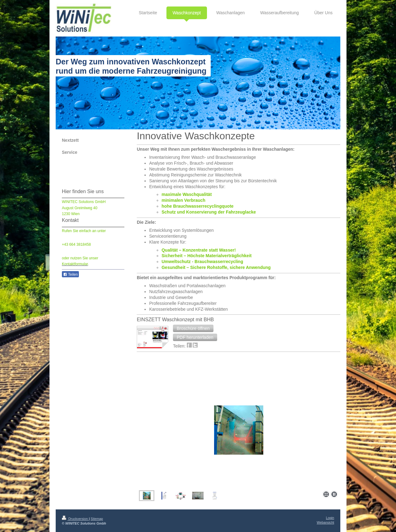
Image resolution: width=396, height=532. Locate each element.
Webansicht (325, 522)
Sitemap (97, 519)
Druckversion (75, 519)
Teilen (70, 275)
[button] (193, 328)
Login (330, 518)
